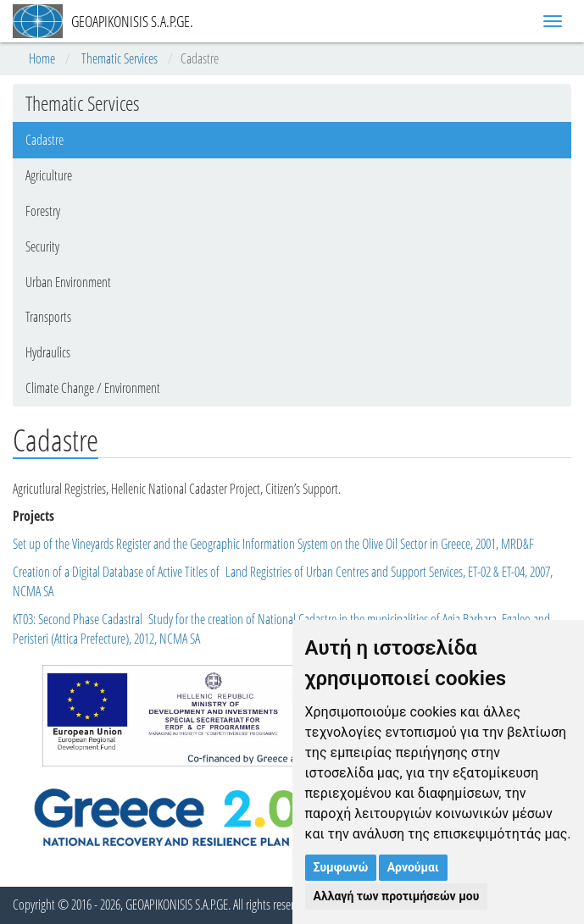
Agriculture (49, 175)
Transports (48, 317)
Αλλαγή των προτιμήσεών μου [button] (397, 896)
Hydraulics (48, 352)
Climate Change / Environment (93, 388)
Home (42, 58)
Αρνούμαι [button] (413, 867)
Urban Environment (68, 282)
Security (42, 246)
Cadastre (44, 140)
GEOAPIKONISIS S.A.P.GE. (103, 21)
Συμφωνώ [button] (341, 867)
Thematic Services (120, 58)
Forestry (43, 211)
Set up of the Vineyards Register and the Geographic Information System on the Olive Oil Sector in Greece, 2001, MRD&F (273, 544)
